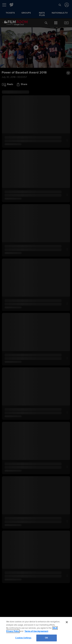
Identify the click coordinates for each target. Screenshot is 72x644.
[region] (36, 630)
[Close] (67, 622)
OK (46, 638)
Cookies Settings (23, 638)
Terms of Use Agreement (36, 631)
